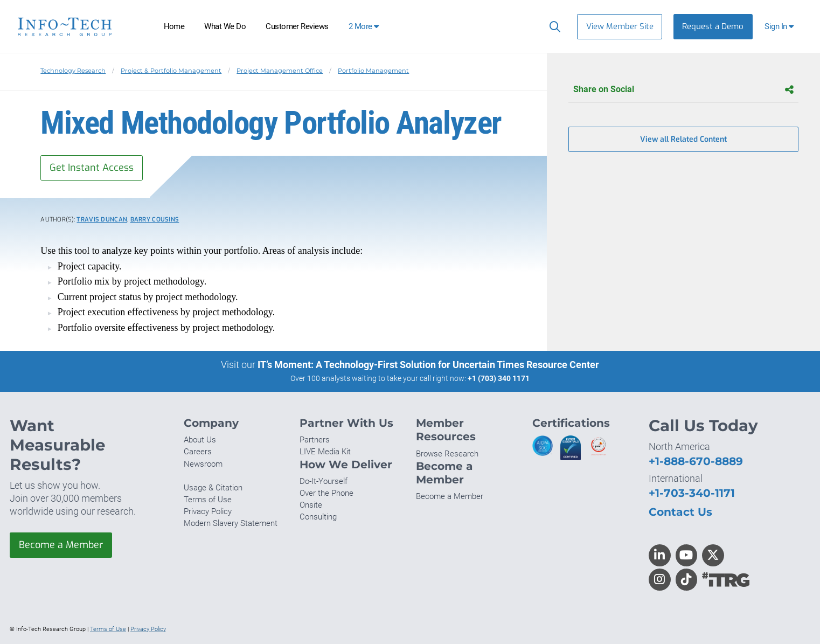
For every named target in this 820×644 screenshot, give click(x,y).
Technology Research (73, 71)
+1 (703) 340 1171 (499, 378)
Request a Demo (713, 26)
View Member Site (620, 26)
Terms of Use (208, 500)
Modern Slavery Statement (231, 523)
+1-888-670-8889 (696, 461)
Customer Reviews (297, 26)
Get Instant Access (92, 168)
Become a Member (61, 545)
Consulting (318, 517)
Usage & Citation (213, 488)
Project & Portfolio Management (171, 71)
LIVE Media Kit (325, 452)
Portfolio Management (373, 71)
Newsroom (203, 464)
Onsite (311, 505)
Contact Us (680, 512)
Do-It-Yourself (324, 481)
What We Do (225, 26)
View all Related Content (683, 139)
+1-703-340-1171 (692, 493)
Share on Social (683, 90)
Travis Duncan (102, 220)
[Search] (553, 26)
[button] (780, 27)
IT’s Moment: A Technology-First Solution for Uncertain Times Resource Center (428, 365)
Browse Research (447, 454)
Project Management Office (280, 71)
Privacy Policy (208, 511)
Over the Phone (326, 493)
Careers (198, 452)
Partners (315, 440)
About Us (200, 440)
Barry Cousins (155, 220)
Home (174, 26)
